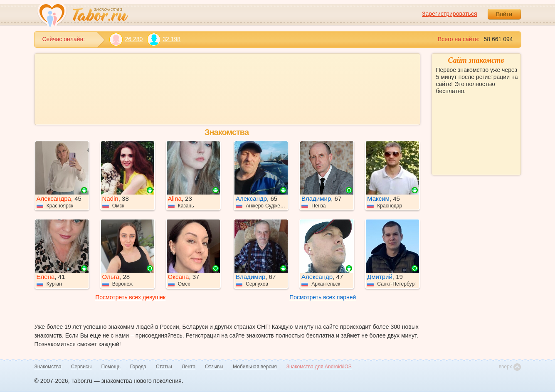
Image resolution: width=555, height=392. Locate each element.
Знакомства (48, 367)
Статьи (164, 367)
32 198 (164, 39)
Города (138, 367)
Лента (189, 367)
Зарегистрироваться (449, 14)
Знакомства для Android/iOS (319, 367)
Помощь (111, 367)
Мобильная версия (255, 367)
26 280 (126, 39)
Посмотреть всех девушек (130, 297)
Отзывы (214, 367)
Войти (504, 14)
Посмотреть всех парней (323, 297)
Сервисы (81, 367)
